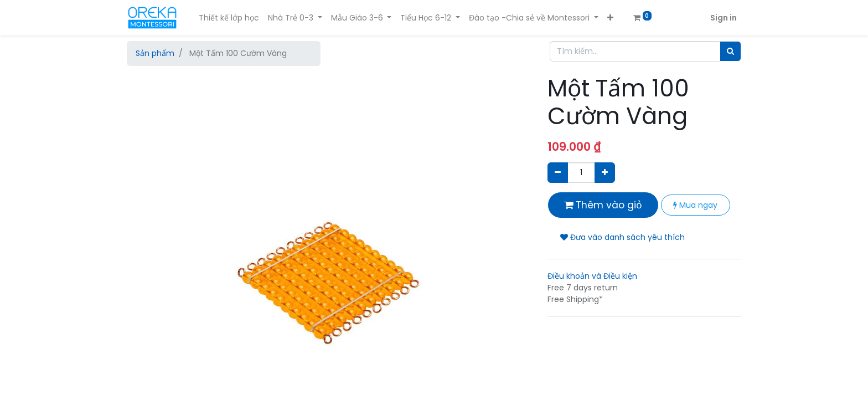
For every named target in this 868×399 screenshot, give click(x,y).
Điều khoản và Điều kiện (592, 276)
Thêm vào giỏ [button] (603, 205)
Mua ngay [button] (695, 205)
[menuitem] (229, 18)
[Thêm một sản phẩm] (605, 173)
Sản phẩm (155, 53)
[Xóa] (558, 173)
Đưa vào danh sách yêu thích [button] (622, 237)
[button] (610, 18)
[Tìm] (730, 51)
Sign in (724, 18)
